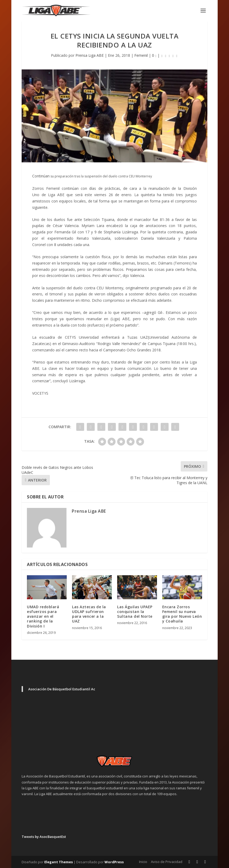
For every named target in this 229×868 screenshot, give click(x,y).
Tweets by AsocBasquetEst (44, 837)
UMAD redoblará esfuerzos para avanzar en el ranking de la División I (43, 616)
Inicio (143, 862)
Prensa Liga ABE (90, 55)
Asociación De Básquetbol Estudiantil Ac (62, 689)
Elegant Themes (59, 862)
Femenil (141, 55)
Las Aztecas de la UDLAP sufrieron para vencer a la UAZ (89, 614)
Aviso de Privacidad (167, 862)
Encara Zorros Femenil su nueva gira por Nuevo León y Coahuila (182, 614)
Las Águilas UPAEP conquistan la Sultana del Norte (135, 612)
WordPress (114, 862)
